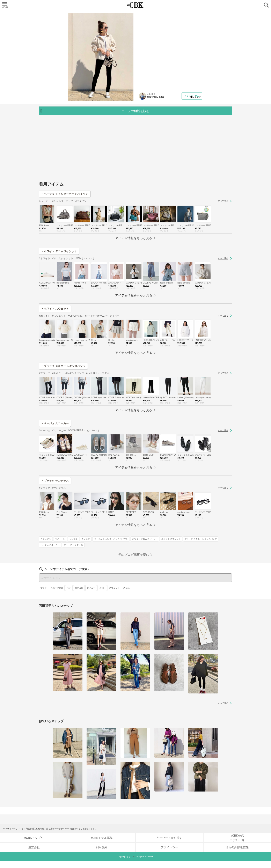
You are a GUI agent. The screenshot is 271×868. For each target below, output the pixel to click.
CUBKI (135, 5)
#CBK (133, 863)
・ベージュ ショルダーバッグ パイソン (65, 226)
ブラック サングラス (151, 130)
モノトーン (161, 106)
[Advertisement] (135, 182)
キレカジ (186, 106)
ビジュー (91, 594)
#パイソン (81, 233)
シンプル (174, 106)
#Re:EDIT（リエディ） (99, 405)
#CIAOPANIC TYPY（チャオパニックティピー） (95, 348)
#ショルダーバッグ (63, 233)
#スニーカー (59, 463)
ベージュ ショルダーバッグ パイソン (158, 112)
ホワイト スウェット (180, 118)
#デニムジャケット (63, 291)
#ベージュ (45, 233)
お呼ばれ (79, 594)
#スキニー (58, 405)
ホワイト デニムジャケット (154, 118)
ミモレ (102, 594)
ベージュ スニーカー (187, 124)
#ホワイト (45, 291)
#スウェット (59, 348)
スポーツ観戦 (57, 594)
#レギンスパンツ (75, 405)
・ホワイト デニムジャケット (59, 284)
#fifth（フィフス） (85, 291)
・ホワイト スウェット (55, 341)
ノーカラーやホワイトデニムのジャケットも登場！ (169, 38)
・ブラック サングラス (55, 513)
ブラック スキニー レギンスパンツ (157, 124)
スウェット (114, 594)
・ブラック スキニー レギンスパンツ (63, 398)
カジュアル (146, 106)
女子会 (44, 594)
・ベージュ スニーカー (55, 456)
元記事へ (170, 82)
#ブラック (45, 405)
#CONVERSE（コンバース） (84, 463)
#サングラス (59, 520)
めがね (126, 594)
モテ (69, 594)
